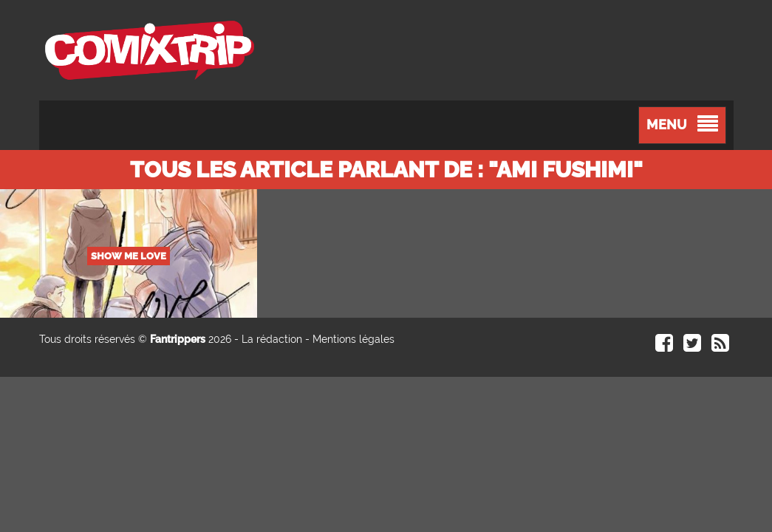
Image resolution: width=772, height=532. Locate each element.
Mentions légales (353, 339)
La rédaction (272, 339)
